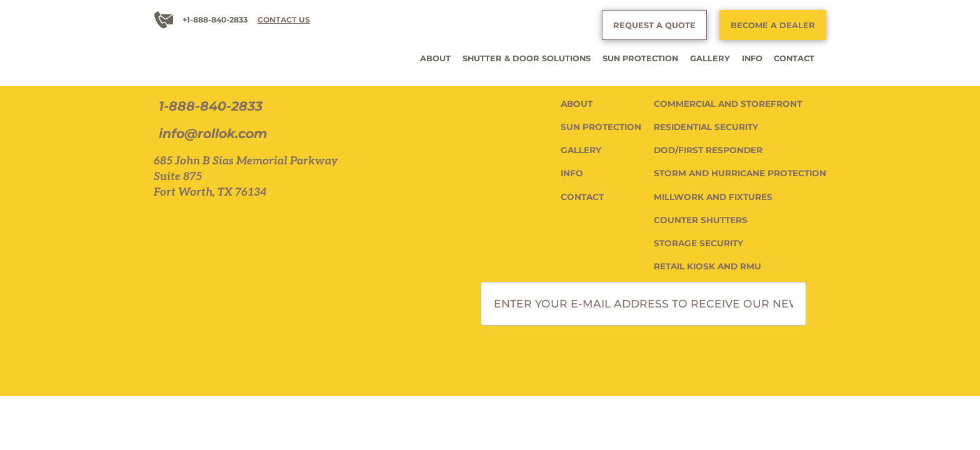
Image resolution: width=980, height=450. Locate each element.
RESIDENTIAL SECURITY (706, 127)
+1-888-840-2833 (215, 20)
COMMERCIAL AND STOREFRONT (728, 104)
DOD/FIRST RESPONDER (708, 150)
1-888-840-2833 (211, 106)
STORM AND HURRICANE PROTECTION (740, 173)
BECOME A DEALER (773, 25)
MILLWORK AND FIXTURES (713, 197)
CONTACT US (284, 20)
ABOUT (435, 58)
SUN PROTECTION (640, 58)
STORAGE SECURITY (698, 243)
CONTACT (794, 58)
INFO (752, 58)
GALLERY (710, 58)
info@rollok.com (213, 134)
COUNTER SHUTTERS (701, 220)
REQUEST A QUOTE (654, 25)
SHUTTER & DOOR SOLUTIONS (527, 58)
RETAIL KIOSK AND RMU (707, 266)
